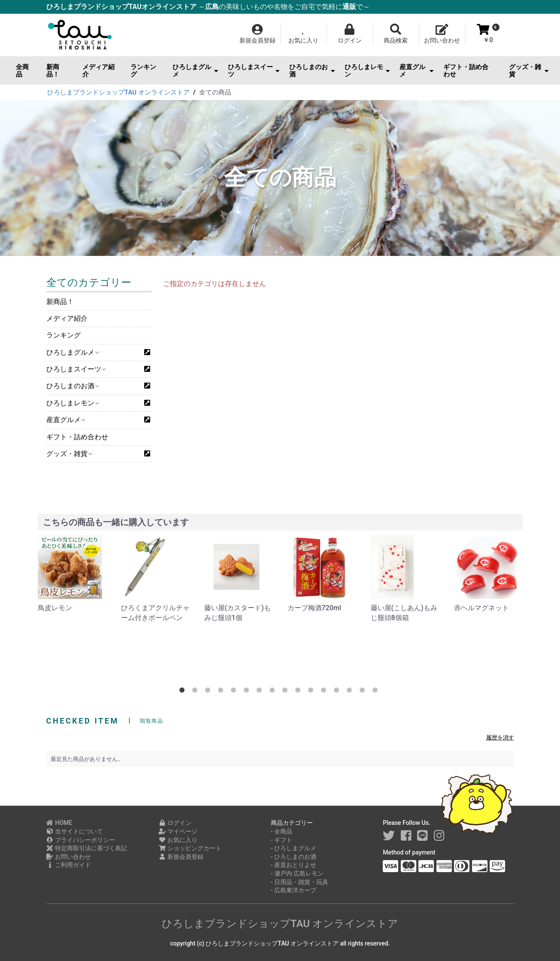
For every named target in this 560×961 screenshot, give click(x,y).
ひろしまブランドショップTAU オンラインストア (280, 924)
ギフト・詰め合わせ (466, 71)
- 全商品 (282, 831)
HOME (59, 823)
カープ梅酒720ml (314, 608)
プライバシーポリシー (81, 840)
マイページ (178, 831)
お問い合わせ (69, 857)
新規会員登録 (181, 857)
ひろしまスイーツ (254, 71)
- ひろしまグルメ (294, 848)
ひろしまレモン (367, 71)
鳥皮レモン (55, 608)
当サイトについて (75, 831)
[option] (73, 574)
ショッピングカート (190, 848)
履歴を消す (500, 737)
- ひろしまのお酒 (294, 857)
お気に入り (178, 840)
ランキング (143, 71)
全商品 (22, 71)
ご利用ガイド (69, 865)
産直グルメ (416, 71)
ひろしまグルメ (195, 71)
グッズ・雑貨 (529, 71)
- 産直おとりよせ (294, 865)
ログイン (175, 823)
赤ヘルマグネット (481, 608)
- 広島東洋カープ (294, 890)
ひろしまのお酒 (312, 71)
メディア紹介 (98, 71)
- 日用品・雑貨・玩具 (300, 882)
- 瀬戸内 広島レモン (297, 873)
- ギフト (282, 840)
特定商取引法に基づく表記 (87, 848)
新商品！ (53, 71)
